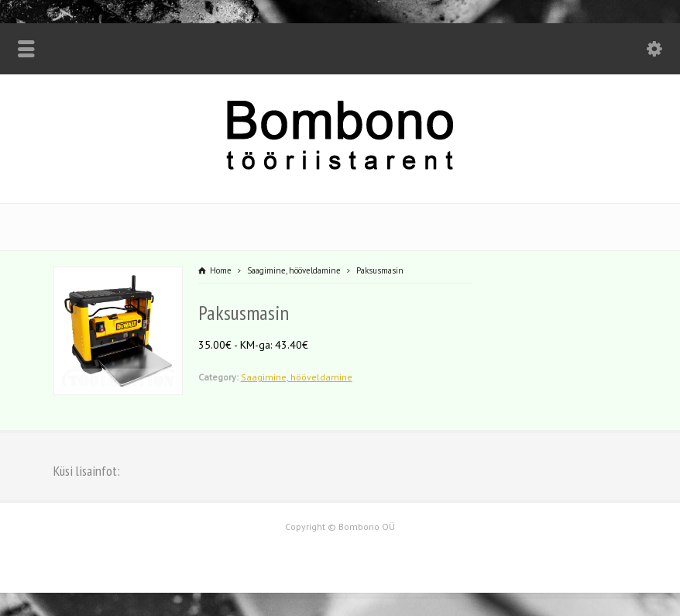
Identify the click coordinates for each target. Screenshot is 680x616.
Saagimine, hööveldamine (297, 377)
